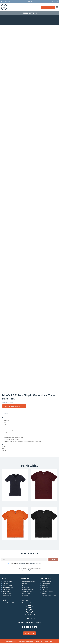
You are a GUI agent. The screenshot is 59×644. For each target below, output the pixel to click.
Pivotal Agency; (30, 642)
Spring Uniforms (7, 599)
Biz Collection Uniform (8, 588)
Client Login (30, 634)
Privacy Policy (22, 564)
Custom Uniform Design (28, 590)
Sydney (38, 623)
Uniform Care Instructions (29, 582)
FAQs (24, 586)
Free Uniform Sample (48, 7)
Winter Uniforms (7, 596)
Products (19, 20)
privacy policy (26, 570)
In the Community (27, 588)
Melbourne (30, 623)
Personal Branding (46, 582)
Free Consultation (30, 13)
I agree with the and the (25, 564)
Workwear (5, 584)
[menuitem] (55, 2)
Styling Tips (45, 586)
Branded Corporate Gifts (9, 603)
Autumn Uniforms (7, 598)
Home (14, 20)
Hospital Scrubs (6, 590)
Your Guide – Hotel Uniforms (49, 596)
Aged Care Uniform (7, 586)
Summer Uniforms (7, 594)
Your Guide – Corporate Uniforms (48, 593)
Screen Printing (26, 594)
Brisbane (21, 623)
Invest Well (45, 588)
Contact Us (55, 2)
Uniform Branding (46, 584)
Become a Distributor (27, 598)
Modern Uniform (7, 592)
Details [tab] (6, 413)
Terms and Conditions (35, 564)
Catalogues (29, 2)
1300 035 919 (29, 619)
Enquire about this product (14, 406)
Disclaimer (39, 642)
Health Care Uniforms (8, 582)
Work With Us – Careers (28, 592)
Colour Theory (46, 590)
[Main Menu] (57, 7)
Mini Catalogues (7, 601)
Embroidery (25, 596)
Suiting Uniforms (46, 598)
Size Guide (25, 584)
